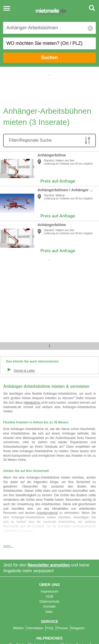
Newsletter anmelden (49, 494)
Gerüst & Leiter (24, 371)
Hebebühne (32, 403)
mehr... (8, 475)
